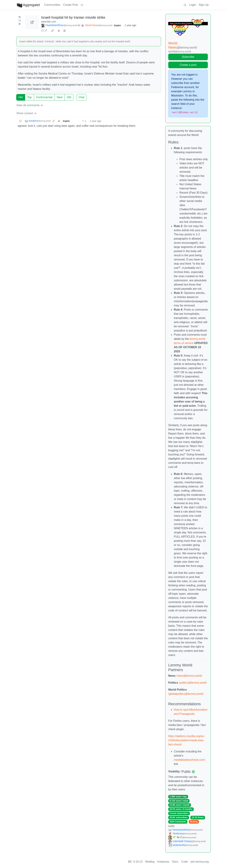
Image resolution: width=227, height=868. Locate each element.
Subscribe (188, 57)
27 (44, 30)
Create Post (70, 5)
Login (193, 5)
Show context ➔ (26, 113)
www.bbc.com (49, 22)
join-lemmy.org (200, 862)
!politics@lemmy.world (193, 683)
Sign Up (204, 5)
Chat (81, 97)
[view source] (65, 31)
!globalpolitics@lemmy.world (186, 694)
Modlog (194, 822)
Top (29, 97)
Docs (175, 862)
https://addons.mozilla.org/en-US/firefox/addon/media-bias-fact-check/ (187, 740)
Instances (163, 862)
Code (184, 862)
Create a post (188, 65)
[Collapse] (20, 121)
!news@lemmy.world (189, 676)
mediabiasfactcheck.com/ (190, 760)
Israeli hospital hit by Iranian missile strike (73, 17)
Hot (21, 97)
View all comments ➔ (30, 105)
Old (69, 97)
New (60, 97)
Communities (52, 5)
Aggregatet (28, 5)
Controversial (44, 97)
